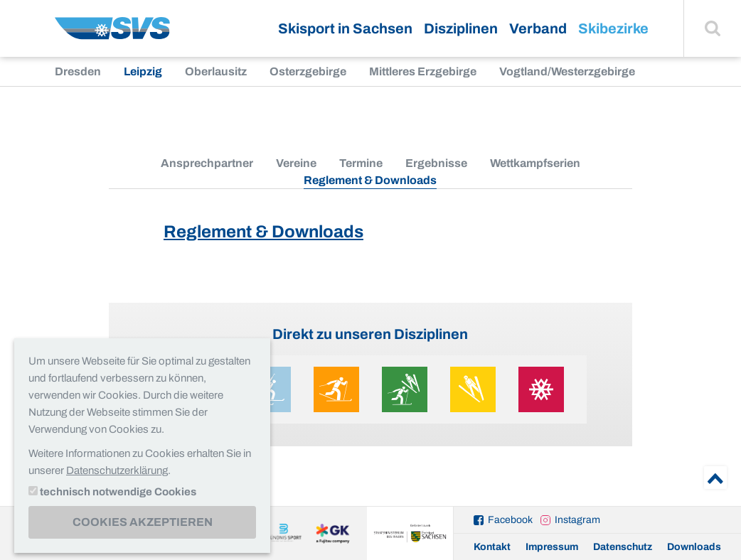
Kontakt (492, 547)
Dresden (78, 71)
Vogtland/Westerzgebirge (567, 71)
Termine (361, 163)
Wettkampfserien (535, 163)
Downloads (694, 547)
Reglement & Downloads (263, 232)
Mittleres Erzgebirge (423, 71)
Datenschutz (623, 547)
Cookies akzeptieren (143, 522)
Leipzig (143, 71)
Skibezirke (613, 28)
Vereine (296, 163)
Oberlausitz (216, 71)
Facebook (510, 520)
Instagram (577, 520)
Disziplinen (461, 28)
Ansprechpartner (207, 163)
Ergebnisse (436, 163)
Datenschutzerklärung (117, 470)
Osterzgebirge (308, 71)
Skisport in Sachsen (345, 28)
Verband (538, 28)
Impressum (552, 547)
